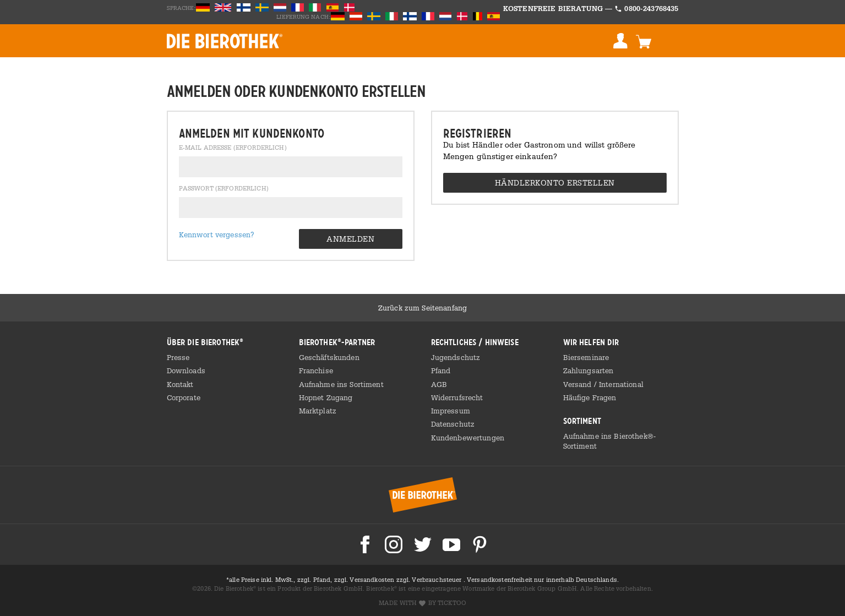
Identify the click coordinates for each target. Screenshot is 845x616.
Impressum (451, 411)
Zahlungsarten (588, 370)
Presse (178, 357)
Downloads (186, 370)
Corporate (184, 397)
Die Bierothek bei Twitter (423, 544)
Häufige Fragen (590, 397)
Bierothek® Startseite (423, 495)
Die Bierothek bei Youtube (451, 544)
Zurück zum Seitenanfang (422, 308)
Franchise (316, 370)
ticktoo (452, 603)
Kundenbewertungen (468, 438)
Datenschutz (453, 424)
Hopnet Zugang (326, 397)
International (621, 384)
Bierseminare (586, 357)
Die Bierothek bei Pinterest (480, 544)
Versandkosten (373, 580)
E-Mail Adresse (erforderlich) (233, 148)
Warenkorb (644, 41)
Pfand (441, 370)
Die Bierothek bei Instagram (394, 544)
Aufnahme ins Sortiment (341, 384)
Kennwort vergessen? (217, 235)
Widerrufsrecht (457, 397)
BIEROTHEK (225, 41)
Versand (579, 384)
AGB (439, 384)
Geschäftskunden (329, 357)
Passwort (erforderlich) (224, 189)
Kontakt (180, 384)
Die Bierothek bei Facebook (365, 544)
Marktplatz (318, 411)
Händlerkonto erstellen (555, 182)
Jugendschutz (456, 357)
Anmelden (620, 41)
